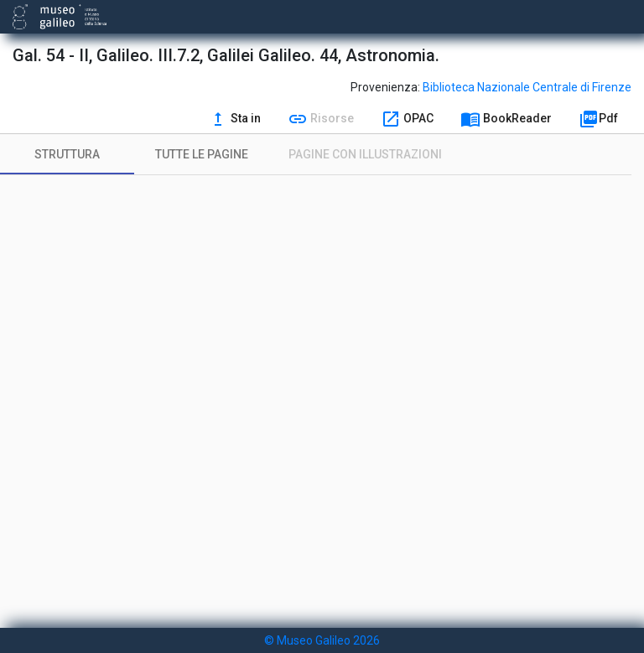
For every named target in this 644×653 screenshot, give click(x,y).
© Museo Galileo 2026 (322, 640)
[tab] (67, 154)
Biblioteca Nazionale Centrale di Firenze (527, 87)
